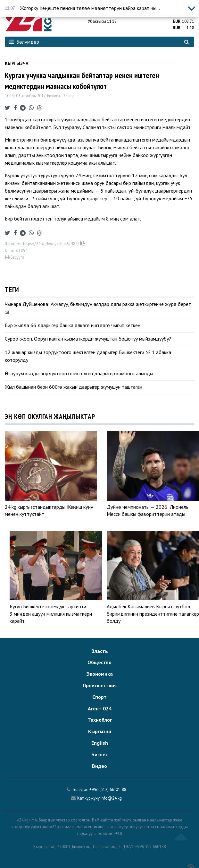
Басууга (15, 257)
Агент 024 (100, 708)
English (100, 743)
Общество (99, 662)
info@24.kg (111, 798)
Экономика (100, 674)
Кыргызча (17, 63)
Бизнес (99, 754)
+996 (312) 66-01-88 (108, 790)
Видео (99, 766)
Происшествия (100, 685)
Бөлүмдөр (24, 42)
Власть (100, 651)
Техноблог (100, 720)
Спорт (99, 697)
